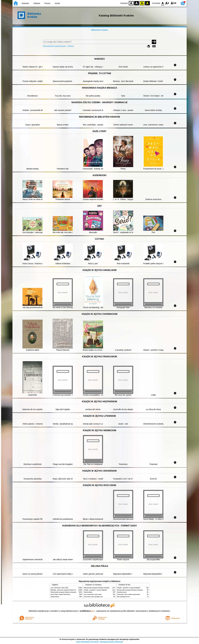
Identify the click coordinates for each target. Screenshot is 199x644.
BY (147, 3)
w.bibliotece (87, 611)
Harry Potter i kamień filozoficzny (61, 594)
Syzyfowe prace (122, 592)
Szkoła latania (55, 597)
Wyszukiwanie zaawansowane (54, 46)
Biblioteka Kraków (100, 30)
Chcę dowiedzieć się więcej (87, 642)
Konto (57, 3)
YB (142, 3)
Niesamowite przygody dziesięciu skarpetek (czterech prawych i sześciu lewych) (75, 592)
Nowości (25, 3)
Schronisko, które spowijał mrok (93, 597)
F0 (163, 3)
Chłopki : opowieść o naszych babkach (95, 590)
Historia (37, 3)
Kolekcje (70, 46)
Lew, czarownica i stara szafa (59, 588)
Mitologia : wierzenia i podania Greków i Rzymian (65, 590)
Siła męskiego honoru (124, 597)
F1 (167, 3)
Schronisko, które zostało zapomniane (129, 594)
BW (137, 3)
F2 (174, 3)
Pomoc (48, 3)
